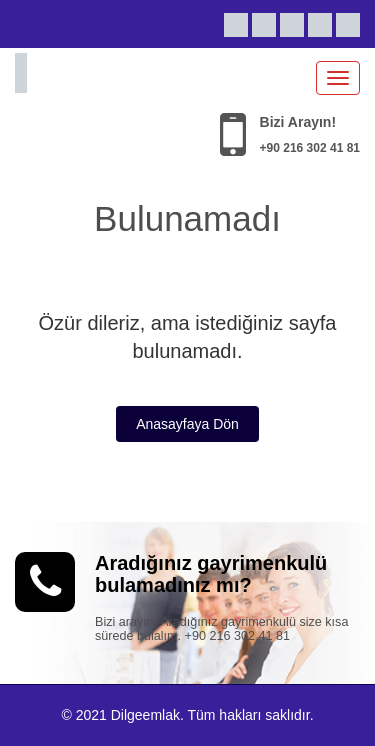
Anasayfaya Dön (187, 424)
